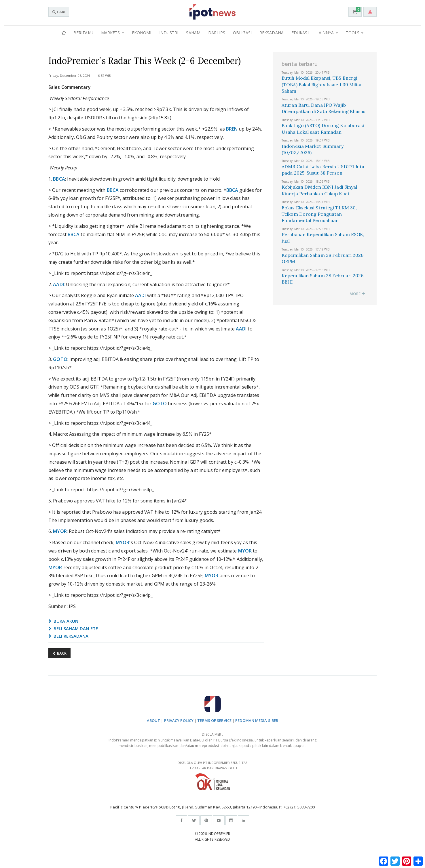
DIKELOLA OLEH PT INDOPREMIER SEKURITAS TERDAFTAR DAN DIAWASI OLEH (212, 775)
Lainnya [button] (327, 33)
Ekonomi (142, 33)
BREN (232, 129)
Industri (169, 33)
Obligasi (242, 33)
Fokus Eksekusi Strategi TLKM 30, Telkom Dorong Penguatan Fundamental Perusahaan (319, 214)
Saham (193, 33)
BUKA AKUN (63, 621)
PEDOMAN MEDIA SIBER (257, 720)
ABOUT (154, 720)
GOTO (60, 359)
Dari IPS (217, 33)
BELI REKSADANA (69, 636)
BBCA (59, 179)
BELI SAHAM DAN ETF (73, 628)
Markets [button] (113, 33)
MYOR (60, 531)
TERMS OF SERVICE (214, 720)
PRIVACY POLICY (179, 720)
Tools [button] (355, 33)
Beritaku (83, 33)
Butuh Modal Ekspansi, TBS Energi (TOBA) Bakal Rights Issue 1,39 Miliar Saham (322, 84)
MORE (357, 294)
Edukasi (300, 33)
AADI (58, 284)
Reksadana (272, 33)
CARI (59, 12)
